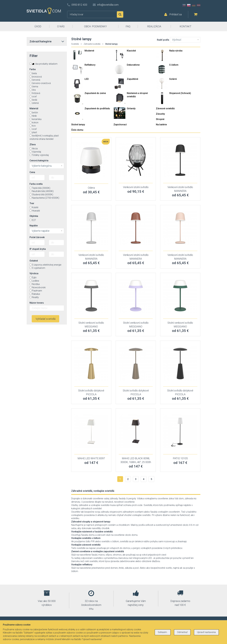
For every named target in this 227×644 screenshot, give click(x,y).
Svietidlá (75, 44)
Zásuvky (160, 114)
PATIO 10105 (180, 458)
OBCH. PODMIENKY (95, 26)
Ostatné (34, 261)
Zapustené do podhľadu (97, 108)
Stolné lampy (78, 125)
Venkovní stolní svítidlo (136, 187)
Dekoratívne (133, 65)
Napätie (34, 226)
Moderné (89, 51)
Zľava (33, 144)
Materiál (34, 108)
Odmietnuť (182, 632)
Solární (173, 79)
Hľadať (120, 14)
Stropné (160, 119)
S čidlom (174, 65)
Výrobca (34, 273)
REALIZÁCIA (154, 26)
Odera (91, 188)
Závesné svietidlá (165, 108)
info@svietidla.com (108, 5)
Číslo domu (77, 130)
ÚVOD (38, 26)
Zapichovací (120, 125)
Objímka (34, 216)
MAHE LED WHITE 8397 (91, 458)
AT (199, 5)
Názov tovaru (37, 303)
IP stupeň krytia (38, 249)
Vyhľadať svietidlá (46, 319)
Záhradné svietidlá (92, 44)
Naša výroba (176, 51)
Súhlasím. (163, 632)
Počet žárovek (37, 237)
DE (194, 5)
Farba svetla (36, 184)
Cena (32, 172)
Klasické (131, 51)
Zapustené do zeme (95, 93)
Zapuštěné (132, 79)
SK (189, 5)
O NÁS (61, 26)
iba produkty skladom (44, 64)
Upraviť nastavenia (206, 632)
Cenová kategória (39, 161)
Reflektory (90, 65)
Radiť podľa (163, 40)
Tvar (32, 203)
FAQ (128, 26)
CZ (184, 5)
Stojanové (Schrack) (180, 93)
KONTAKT (186, 26)
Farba (33, 69)
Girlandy (131, 108)
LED (87, 79)
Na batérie (161, 125)
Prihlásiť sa (176, 14)
